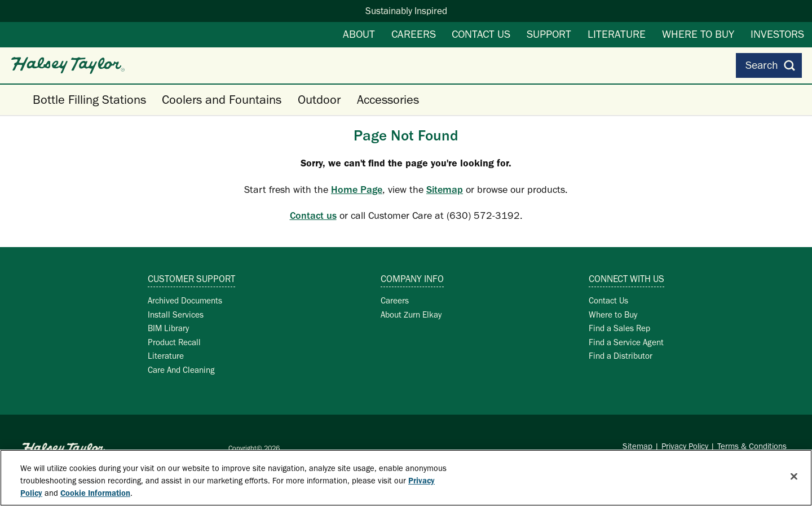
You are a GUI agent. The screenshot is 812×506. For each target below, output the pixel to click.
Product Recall (174, 342)
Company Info (412, 279)
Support (549, 34)
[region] (406, 478)
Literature (617, 34)
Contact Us (481, 34)
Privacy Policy (685, 446)
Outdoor (319, 100)
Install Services (176, 314)
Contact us (313, 215)
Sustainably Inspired (406, 11)
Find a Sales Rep (619, 328)
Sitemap (445, 190)
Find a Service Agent (626, 342)
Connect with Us (626, 279)
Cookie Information (95, 493)
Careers (414, 34)
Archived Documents (185, 300)
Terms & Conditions (752, 446)
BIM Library (168, 328)
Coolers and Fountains (222, 100)
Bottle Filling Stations (89, 100)
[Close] (794, 477)
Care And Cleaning (181, 370)
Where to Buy (698, 34)
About (359, 34)
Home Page (357, 190)
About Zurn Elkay (411, 314)
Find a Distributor (621, 356)
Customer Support (191, 279)
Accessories (388, 100)
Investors (777, 34)
